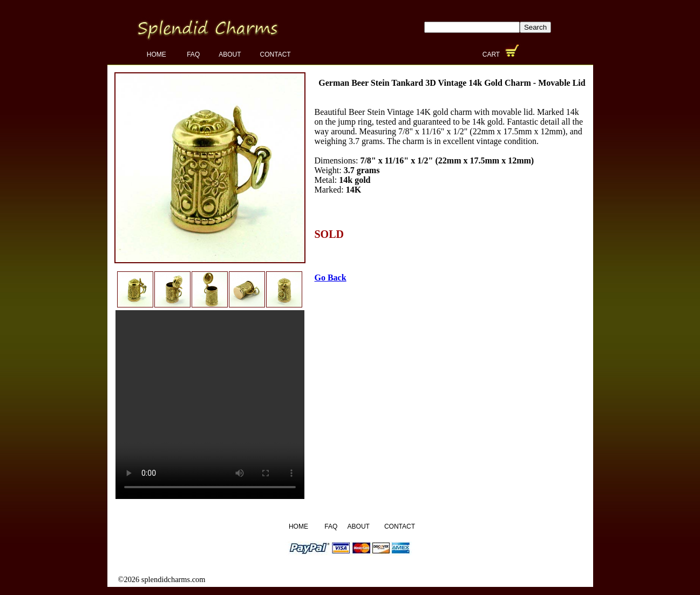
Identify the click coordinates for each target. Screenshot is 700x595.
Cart (492, 54)
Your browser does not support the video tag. (210, 405)
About (230, 54)
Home (157, 54)
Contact (276, 54)
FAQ (193, 54)
